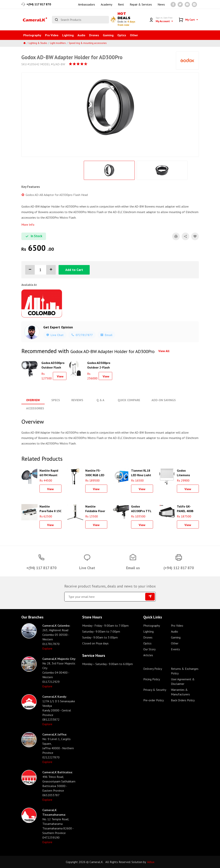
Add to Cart (74, 270)
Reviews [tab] (77, 400)
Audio (81, 35)
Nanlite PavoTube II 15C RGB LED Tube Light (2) (50, 508)
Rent (121, 4)
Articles (148, 655)
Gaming (108, 35)
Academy (106, 4)
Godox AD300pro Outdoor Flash (53, 365)
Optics (122, 35)
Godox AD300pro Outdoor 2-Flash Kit (99, 365)
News (161, 4)
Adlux (151, 862)
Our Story (149, 649)
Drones (94, 35)
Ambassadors (87, 4)
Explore (47, 648)
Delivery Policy (153, 669)
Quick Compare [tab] (129, 400)
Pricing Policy (152, 679)
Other (134, 35)
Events (175, 649)
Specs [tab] (56, 400)
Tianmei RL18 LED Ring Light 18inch (141, 472)
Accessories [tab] (35, 408)
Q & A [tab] (100, 400)
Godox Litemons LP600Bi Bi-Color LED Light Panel (187, 472)
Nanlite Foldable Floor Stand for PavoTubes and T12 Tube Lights (96, 508)
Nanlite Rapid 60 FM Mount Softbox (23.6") (50, 472)
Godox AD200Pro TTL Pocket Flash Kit (141, 508)
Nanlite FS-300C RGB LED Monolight (95, 472)
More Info (28, 225)
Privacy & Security (155, 690)
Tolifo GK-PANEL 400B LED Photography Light (186, 508)
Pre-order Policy (154, 700)
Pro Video (52, 35)
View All (164, 351)
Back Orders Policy (183, 700)
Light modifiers (58, 43)
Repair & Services (141, 4)
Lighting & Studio (38, 43)
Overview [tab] (33, 400)
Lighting (68, 35)
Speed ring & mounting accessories (88, 43)
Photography (32, 35)
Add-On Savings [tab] (164, 400)
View (60, 376)
